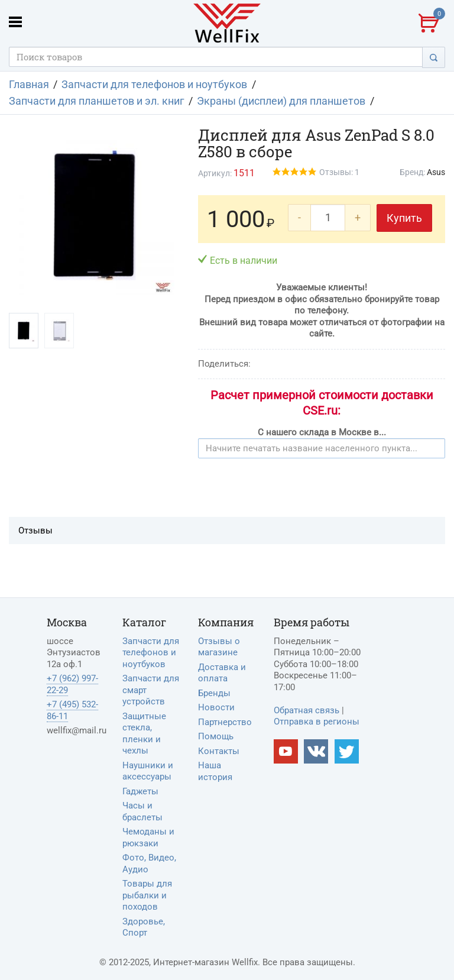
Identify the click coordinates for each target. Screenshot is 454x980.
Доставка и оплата (222, 673)
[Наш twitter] (347, 751)
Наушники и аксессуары (148, 771)
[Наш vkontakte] (316, 751)
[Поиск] (434, 57)
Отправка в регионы (317, 722)
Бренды (214, 693)
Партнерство (225, 722)
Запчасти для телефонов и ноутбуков (151, 653)
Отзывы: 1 (339, 172)
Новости (216, 707)
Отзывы (35, 531)
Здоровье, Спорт (144, 927)
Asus (436, 172)
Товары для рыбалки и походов (147, 895)
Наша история (215, 771)
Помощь (216, 736)
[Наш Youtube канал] (286, 751)
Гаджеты (140, 791)
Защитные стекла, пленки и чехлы (144, 734)
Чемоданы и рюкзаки (148, 837)
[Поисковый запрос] (216, 57)
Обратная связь (307, 710)
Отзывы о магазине (219, 647)
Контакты (219, 751)
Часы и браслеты (142, 811)
